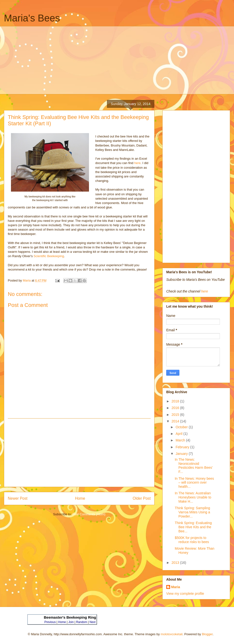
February (183, 447)
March (181, 440)
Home (80, 498)
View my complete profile (185, 594)
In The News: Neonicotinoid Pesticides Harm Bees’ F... (194, 466)
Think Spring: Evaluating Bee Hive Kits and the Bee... (193, 527)
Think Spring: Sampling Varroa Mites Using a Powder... (192, 512)
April (179, 434)
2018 (176, 401)
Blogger (207, 634)
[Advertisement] (121, 60)
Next (93, 622)
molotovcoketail (172, 634)
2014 (176, 421)
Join (71, 622)
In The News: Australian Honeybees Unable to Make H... (193, 497)
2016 (176, 408)
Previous (50, 622)
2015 (176, 415)
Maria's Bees (32, 18)
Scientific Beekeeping (49, 256)
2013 (176, 563)
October (182, 427)
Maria (176, 587)
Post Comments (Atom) (89, 514)
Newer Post (18, 498)
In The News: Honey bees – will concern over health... (194, 483)
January (182, 454)
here (137, 163)
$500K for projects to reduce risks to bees (192, 540)
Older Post (142, 498)
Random (82, 622)
